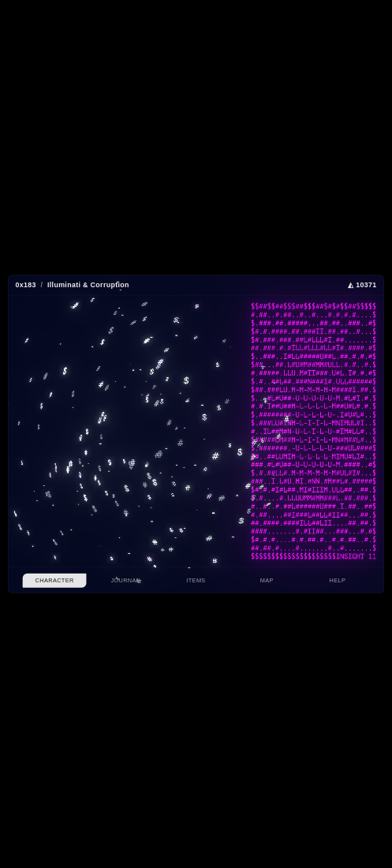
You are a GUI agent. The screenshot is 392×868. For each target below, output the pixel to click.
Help (338, 581)
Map (267, 581)
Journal (125, 581)
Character (55, 581)
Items (196, 581)
